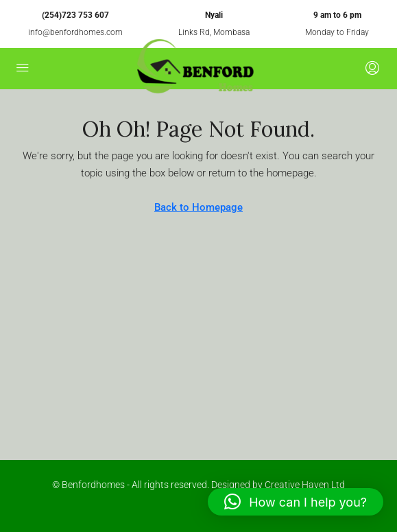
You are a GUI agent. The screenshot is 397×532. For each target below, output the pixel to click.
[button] (296, 502)
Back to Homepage (198, 207)
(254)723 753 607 (75, 15)
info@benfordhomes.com (75, 32)
